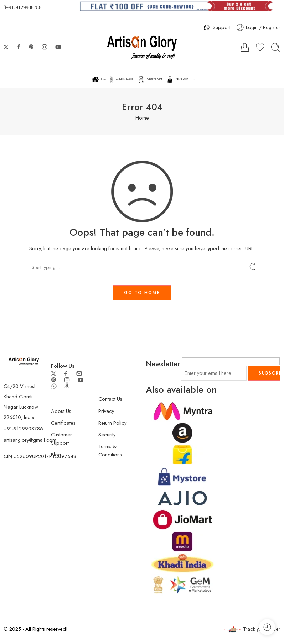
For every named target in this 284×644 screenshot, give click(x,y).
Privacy (106, 411)
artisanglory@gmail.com (30, 440)
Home (99, 79)
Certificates (63, 423)
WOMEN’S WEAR (150, 79)
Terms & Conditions (110, 450)
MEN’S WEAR (177, 79)
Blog (56, 454)
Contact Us (110, 399)
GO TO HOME (142, 293)
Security (107, 434)
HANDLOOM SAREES (122, 79)
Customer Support (61, 439)
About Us (61, 411)
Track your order (252, 629)
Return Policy (112, 423)
